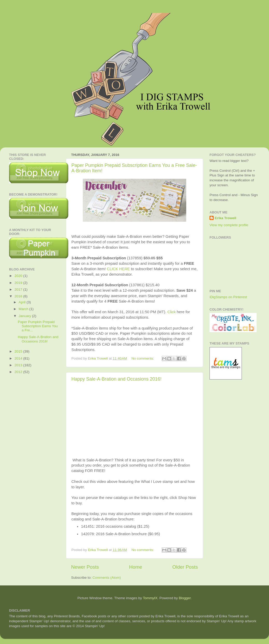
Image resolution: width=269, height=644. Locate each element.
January (25, 316)
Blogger (185, 598)
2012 (19, 372)
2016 (19, 296)
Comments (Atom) (107, 578)
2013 (19, 365)
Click (171, 312)
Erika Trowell (225, 218)
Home (136, 567)
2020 (19, 276)
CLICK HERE (118, 269)
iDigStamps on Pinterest (228, 297)
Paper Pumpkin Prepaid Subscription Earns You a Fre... (38, 326)
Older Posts (185, 567)
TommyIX (150, 598)
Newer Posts (85, 567)
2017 (19, 289)
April (23, 302)
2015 (19, 351)
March (24, 309)
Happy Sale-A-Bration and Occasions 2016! (116, 379)
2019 (19, 283)
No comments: (143, 358)
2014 (19, 358)
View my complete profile (229, 225)
